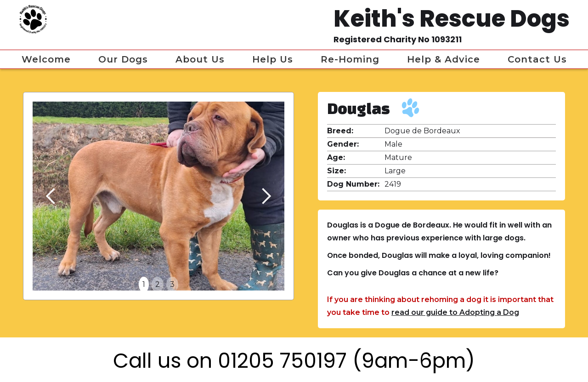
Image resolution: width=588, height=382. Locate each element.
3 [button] (172, 284)
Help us (273, 59)
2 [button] (158, 284)
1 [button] (144, 284)
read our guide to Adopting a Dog (455, 312)
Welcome (46, 59)
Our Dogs (123, 59)
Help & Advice (444, 59)
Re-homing (350, 59)
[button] (51, 196)
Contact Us (537, 59)
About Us (200, 59)
